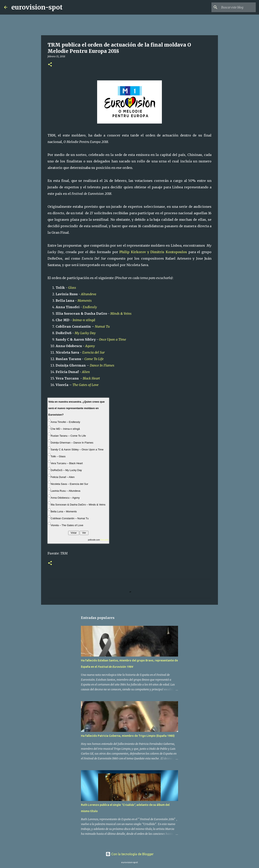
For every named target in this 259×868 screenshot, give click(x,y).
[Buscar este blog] (235, 7)
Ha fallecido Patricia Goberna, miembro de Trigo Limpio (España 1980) (128, 736)
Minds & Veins (121, 314)
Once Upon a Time (113, 339)
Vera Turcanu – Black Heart (67, 463)
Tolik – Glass (58, 456)
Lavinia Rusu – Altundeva (65, 491)
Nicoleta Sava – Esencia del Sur (69, 484)
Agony (90, 346)
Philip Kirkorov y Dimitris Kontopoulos (153, 252)
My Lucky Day (85, 333)
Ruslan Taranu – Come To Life (68, 436)
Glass (72, 288)
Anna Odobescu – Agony (65, 498)
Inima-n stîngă (84, 320)
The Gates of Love (86, 385)
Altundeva (89, 294)
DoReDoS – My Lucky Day (66, 470)
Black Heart (91, 378)
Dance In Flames (102, 365)
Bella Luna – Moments (64, 511)
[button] (50, 65)
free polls (105, 540)
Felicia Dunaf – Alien (63, 477)
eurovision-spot (37, 7)
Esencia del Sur (93, 352)
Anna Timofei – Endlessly (65, 422)
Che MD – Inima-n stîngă (65, 429)
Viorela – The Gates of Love (67, 525)
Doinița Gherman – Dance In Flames (72, 443)
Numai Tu (102, 326)
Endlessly (90, 307)
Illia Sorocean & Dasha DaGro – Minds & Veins (78, 505)
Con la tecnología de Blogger (130, 854)
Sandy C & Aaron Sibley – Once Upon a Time (77, 449)
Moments (85, 301)
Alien (86, 372)
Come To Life (94, 359)
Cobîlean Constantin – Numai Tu (70, 518)
